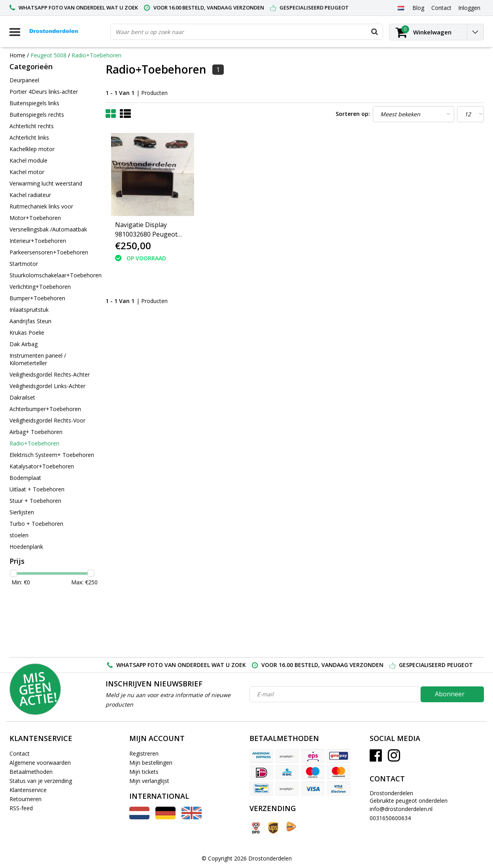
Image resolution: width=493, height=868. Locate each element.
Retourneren (25, 799)
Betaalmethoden (31, 772)
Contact (20, 753)
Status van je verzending (41, 781)
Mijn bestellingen (151, 763)
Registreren (144, 753)
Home (17, 55)
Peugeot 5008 (49, 55)
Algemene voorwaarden (40, 763)
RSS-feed (21, 808)
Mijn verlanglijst (149, 781)
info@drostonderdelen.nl (401, 809)
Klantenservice (28, 790)
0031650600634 (390, 818)
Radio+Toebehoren (96, 55)
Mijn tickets (144, 772)
